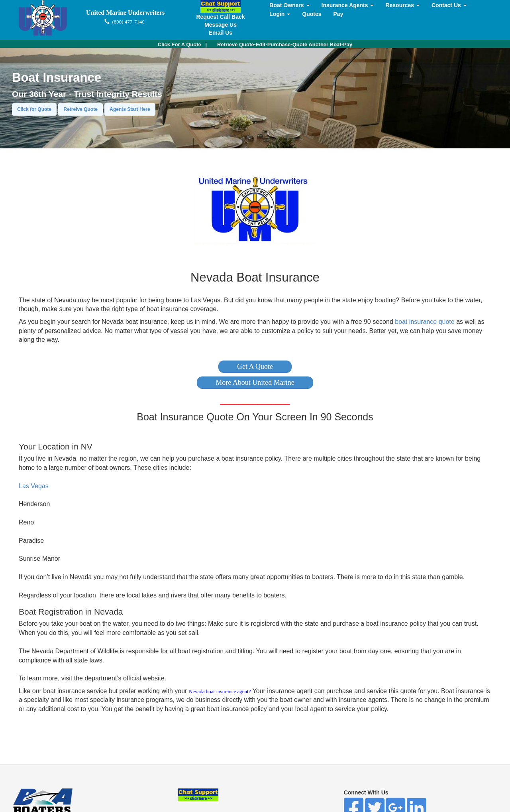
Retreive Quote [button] (80, 109)
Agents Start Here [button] (130, 109)
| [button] (182, 44)
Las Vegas (34, 486)
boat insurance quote (425, 322)
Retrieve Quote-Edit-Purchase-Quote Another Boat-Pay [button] (285, 44)
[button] (255, 367)
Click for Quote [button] (34, 109)
